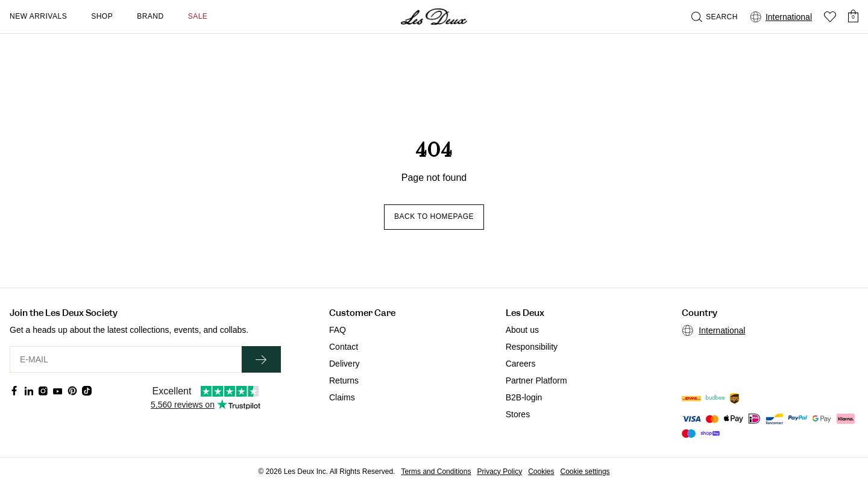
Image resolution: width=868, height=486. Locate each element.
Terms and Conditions (436, 472)
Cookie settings (585, 472)
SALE (198, 16)
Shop (102, 16)
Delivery (344, 364)
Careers (521, 364)
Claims (342, 397)
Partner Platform (536, 380)
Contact (344, 347)
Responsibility (532, 347)
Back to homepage (434, 216)
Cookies (541, 472)
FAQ (338, 330)
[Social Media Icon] (14, 391)
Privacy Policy (499, 472)
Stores (518, 414)
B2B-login (524, 397)
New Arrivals (38, 16)
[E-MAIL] (126, 359)
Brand (150, 16)
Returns (344, 380)
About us (522, 330)
